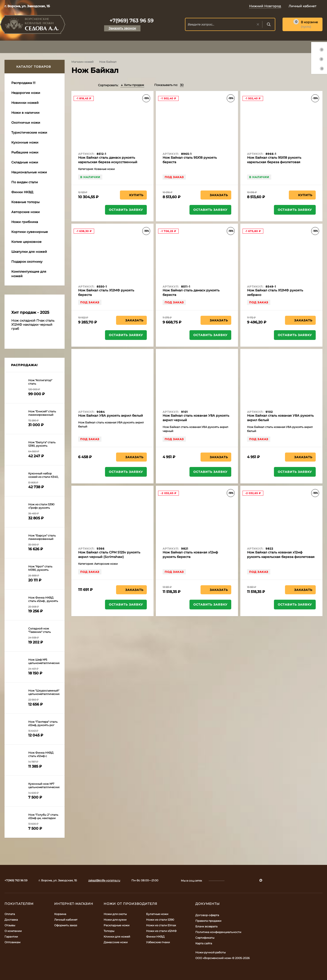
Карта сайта (204, 943)
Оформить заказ (66, 925)
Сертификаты (205, 938)
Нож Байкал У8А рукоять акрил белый (111, 416)
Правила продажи (208, 921)
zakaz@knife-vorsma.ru (104, 880)
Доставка (11, 920)
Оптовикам (12, 942)
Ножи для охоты (115, 914)
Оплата (10, 914)
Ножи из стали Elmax (161, 925)
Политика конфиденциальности (218, 932)
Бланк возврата (206, 926)
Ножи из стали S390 (160, 920)
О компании (13, 931)
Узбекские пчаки (158, 942)
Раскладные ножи (117, 925)
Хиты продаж (132, 85)
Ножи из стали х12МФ (161, 931)
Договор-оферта (207, 915)
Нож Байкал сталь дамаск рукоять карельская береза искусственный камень (108, 162)
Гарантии (11, 937)
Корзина (60, 914)
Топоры (109, 931)
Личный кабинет (66, 920)
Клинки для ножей (117, 937)
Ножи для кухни (115, 920)
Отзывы (10, 925)
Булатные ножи (157, 914)
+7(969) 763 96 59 (132, 21)
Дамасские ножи (116, 942)
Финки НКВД (155, 937)
